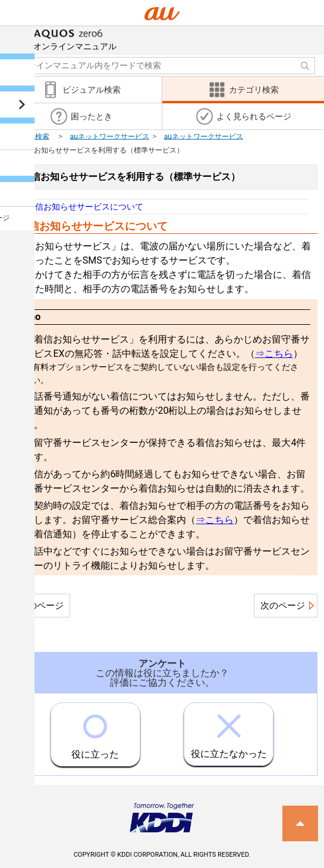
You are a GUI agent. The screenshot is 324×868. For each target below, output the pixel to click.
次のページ (283, 606)
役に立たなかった (229, 731)
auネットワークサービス (110, 136)
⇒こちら (274, 354)
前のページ (41, 606)
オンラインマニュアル (75, 39)
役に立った (95, 731)
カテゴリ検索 (28, 136)
